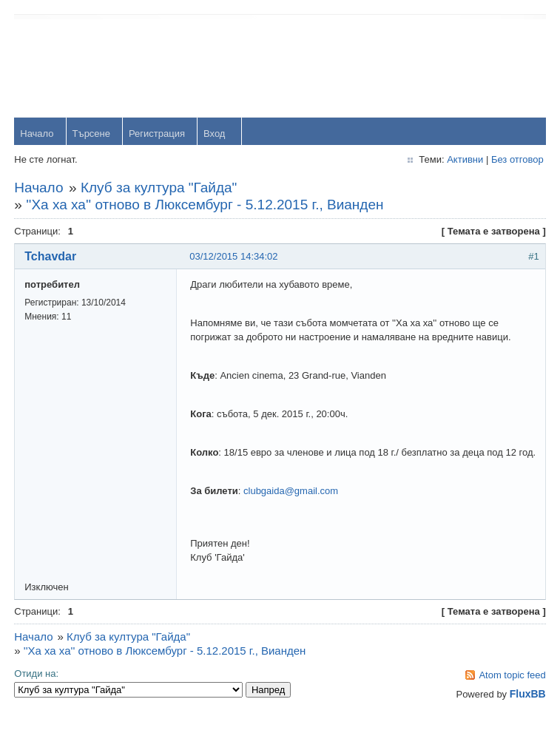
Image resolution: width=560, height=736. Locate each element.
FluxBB (527, 709)
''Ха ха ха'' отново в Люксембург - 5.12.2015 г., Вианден (205, 205)
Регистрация (158, 134)
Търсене (91, 134)
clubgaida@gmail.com (291, 506)
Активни (464, 160)
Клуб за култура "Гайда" (159, 188)
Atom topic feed (512, 690)
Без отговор (517, 160)
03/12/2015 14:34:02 (234, 257)
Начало (37, 134)
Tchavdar (51, 257)
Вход (215, 134)
